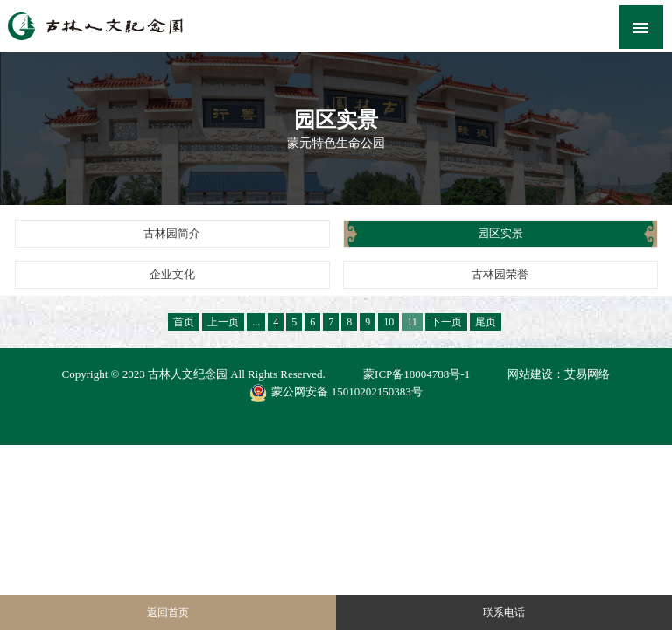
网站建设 (530, 374)
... (256, 322)
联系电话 (504, 612)
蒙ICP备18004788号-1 (416, 374)
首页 (184, 322)
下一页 (446, 322)
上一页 (223, 322)
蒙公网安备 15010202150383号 (336, 392)
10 (388, 322)
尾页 (486, 322)
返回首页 (168, 612)
